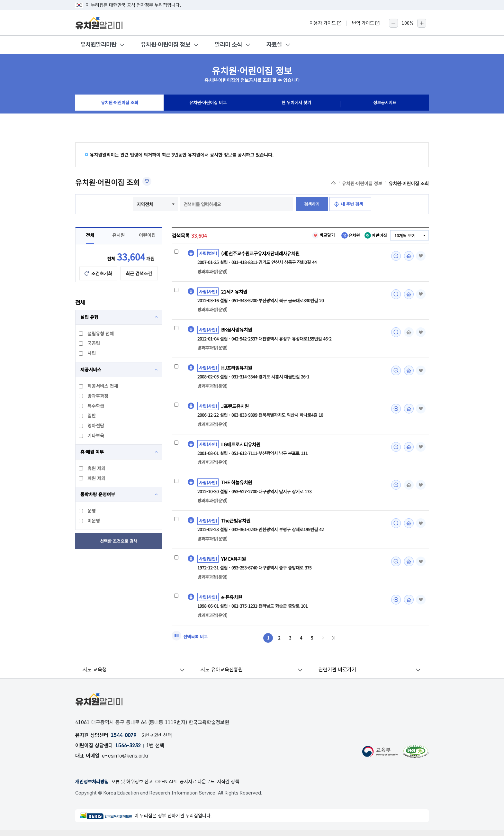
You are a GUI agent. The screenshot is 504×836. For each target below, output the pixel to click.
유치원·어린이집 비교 (208, 104)
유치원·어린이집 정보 (166, 45)
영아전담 (92, 425)
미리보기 (394, 256)
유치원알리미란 (98, 45)
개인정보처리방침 (93, 788)
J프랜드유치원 (236, 408)
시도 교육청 (95, 675)
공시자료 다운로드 (207, 788)
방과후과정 (94, 396)
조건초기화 (102, 273)
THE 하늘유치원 (238, 486)
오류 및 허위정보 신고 (136, 788)
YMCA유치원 (234, 563)
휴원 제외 (92, 468)
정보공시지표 (385, 104)
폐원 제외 (92, 478)
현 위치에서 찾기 (296, 104)
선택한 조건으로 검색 (119, 541)
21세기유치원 (235, 292)
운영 (88, 511)
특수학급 (92, 406)
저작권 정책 (241, 788)
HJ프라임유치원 (238, 369)
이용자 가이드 (326, 23)
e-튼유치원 (232, 602)
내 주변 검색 (353, 204)
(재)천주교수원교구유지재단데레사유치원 (263, 253)
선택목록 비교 (196, 642)
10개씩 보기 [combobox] (404, 236)
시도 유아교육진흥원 (222, 675)
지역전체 (143, 204)
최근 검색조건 (139, 273)
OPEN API (174, 788)
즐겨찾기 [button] (420, 256)
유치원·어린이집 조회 (119, 104)
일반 (88, 415)
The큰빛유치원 (237, 524)
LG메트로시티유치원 (242, 447)
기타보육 (92, 435)
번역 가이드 (366, 23)
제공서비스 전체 (99, 386)
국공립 (90, 343)
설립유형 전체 (97, 333)
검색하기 (310, 204)
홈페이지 (407, 256)
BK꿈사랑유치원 (238, 331)
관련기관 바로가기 (337, 675)
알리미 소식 (228, 45)
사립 (88, 353)
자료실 (274, 45)
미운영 (90, 521)
